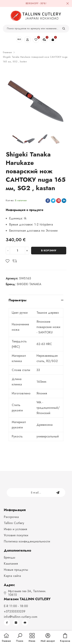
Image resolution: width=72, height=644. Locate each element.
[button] (20, 638)
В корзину (49, 250)
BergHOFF (32, 3)
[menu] (32, 638)
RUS (19, 39)
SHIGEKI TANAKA (29, 284)
